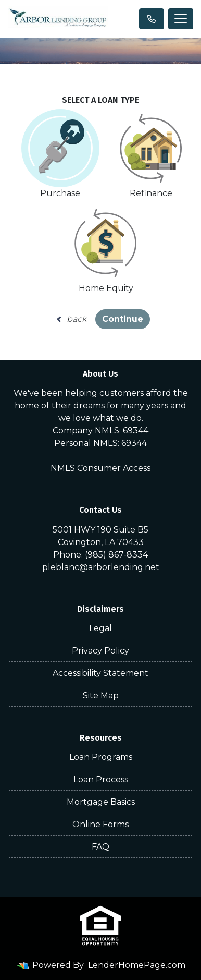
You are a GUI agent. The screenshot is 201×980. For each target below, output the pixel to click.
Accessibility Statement (100, 673)
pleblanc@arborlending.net (101, 567)
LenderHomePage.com (137, 965)
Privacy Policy (100, 651)
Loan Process (101, 779)
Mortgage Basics (101, 802)
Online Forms (100, 824)
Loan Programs (101, 757)
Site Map (101, 695)
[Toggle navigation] (181, 19)
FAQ (100, 847)
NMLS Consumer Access (100, 468)
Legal (100, 628)
